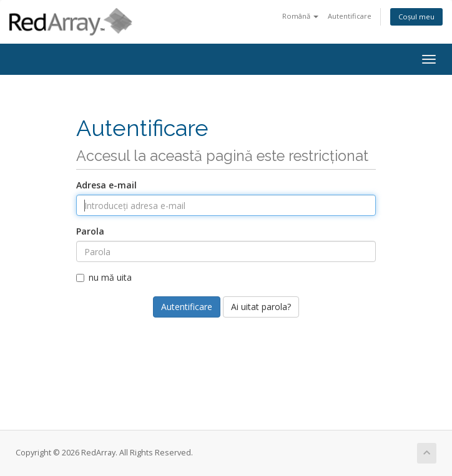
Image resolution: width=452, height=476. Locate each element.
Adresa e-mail (106, 185)
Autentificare (350, 16)
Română (300, 16)
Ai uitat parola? (261, 307)
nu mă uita (104, 277)
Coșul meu (416, 17)
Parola (90, 231)
